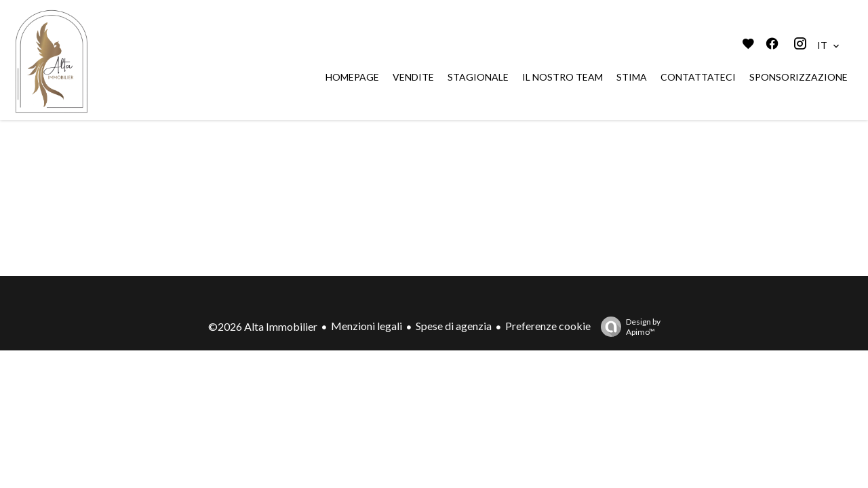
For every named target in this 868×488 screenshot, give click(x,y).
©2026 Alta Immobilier (263, 326)
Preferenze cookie (548, 326)
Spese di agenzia (454, 326)
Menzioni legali (367, 326)
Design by (627, 327)
